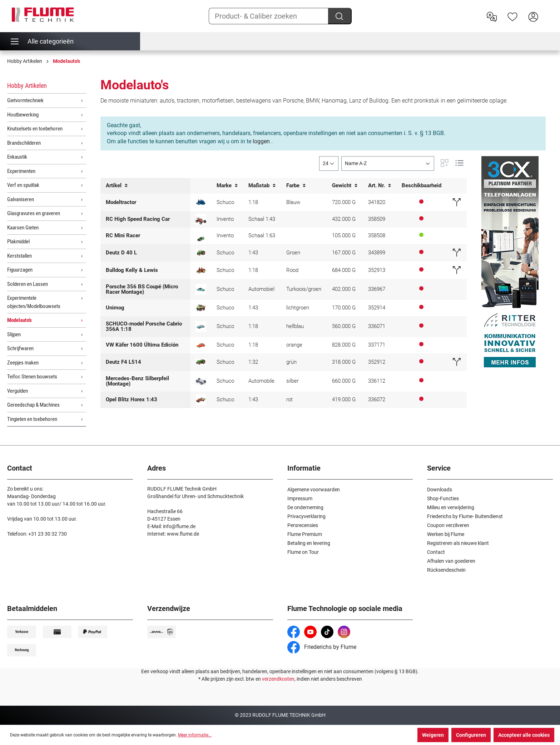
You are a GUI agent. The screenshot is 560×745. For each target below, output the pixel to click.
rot (289, 399)
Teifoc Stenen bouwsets (32, 377)
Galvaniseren (21, 199)
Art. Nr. (380, 186)
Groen (293, 253)
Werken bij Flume (446, 534)
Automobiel (261, 289)
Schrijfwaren (20, 348)
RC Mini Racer (123, 235)
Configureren (471, 735)
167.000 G (344, 253)
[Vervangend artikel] (457, 202)
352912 (377, 362)
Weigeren (433, 735)
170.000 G (344, 308)
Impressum (300, 498)
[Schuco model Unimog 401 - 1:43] (201, 308)
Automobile (261, 381)
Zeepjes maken (23, 363)
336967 (377, 289)
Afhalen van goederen (451, 561)
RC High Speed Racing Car (138, 219)
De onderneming (305, 507)
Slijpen (14, 334)
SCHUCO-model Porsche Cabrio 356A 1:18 (144, 326)
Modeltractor (121, 202)
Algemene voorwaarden (314, 490)
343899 (377, 253)
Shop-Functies (443, 498)
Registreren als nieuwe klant (458, 543)
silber (293, 381)
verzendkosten (278, 679)
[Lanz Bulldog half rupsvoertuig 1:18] (201, 202)
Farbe (296, 186)
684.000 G (344, 270)
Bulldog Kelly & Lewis (132, 270)
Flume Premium (305, 534)
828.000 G (344, 345)
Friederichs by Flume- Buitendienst (465, 516)
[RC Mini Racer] (201, 236)
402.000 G (344, 289)
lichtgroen (298, 308)
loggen (261, 141)
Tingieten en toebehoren (32, 419)
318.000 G (344, 362)
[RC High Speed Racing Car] (201, 219)
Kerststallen (19, 256)
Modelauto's (19, 320)
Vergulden (18, 391)
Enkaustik (17, 157)
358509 (377, 219)
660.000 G (344, 381)
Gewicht (345, 186)
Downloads (440, 490)
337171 (377, 345)
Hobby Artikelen (27, 86)
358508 (377, 235)
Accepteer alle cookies (524, 735)
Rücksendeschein (446, 570)
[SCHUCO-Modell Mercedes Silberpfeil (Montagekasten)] (201, 381)
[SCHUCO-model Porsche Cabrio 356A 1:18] (201, 327)
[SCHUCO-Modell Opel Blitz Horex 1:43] (201, 400)
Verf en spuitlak (23, 185)
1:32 (253, 362)
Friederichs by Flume (322, 647)
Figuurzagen (20, 270)
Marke (227, 186)
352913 (377, 270)
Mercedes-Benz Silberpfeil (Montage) (137, 381)
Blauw (293, 202)
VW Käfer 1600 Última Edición (142, 345)
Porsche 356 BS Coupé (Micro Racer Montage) (142, 289)
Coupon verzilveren (448, 525)
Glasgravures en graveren (34, 213)
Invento (225, 219)
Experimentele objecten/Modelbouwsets (34, 302)
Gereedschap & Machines (33, 405)
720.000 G (344, 202)
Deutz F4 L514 (123, 362)
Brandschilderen (24, 143)
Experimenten (21, 171)
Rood (292, 270)
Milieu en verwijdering (451, 507)
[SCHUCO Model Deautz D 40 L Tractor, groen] (201, 253)
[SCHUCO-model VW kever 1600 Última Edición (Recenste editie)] (201, 345)
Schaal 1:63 (262, 235)
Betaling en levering (309, 543)
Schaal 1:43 (262, 219)
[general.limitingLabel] (329, 163)
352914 (377, 308)
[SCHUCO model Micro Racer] (201, 289)
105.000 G (344, 235)
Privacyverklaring (306, 516)
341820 (377, 202)
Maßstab (262, 186)
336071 (377, 326)
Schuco (225, 202)
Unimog (115, 308)
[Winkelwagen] (548, 11)
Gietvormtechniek (25, 100)
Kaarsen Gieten (23, 228)
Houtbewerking (23, 115)
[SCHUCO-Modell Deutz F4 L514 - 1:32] (201, 362)
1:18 (253, 202)
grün (291, 362)
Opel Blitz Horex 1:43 (132, 399)
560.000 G (344, 326)
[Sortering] (388, 163)
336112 (377, 381)
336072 (377, 399)
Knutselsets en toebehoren (35, 129)
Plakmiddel (18, 242)
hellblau (295, 326)
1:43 (253, 253)
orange (294, 345)
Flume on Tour (303, 552)
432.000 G (344, 219)
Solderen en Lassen (28, 284)
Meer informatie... (195, 735)
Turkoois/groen (304, 289)
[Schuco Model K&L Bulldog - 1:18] (201, 270)
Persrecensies (303, 525)
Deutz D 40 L (121, 253)
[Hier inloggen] (533, 16)
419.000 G (344, 399)
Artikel (117, 186)
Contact (436, 552)
